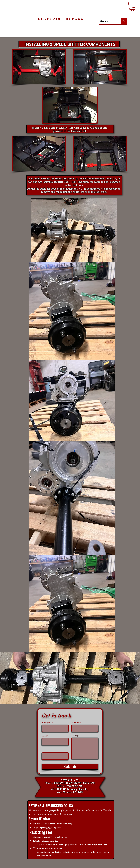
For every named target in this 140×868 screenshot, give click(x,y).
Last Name (76, 723)
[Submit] (70, 767)
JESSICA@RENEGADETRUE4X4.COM (74, 783)
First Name (47, 723)
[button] (132, 7)
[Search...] (108, 21)
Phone (44, 750)
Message (75, 736)
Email (44, 736)
